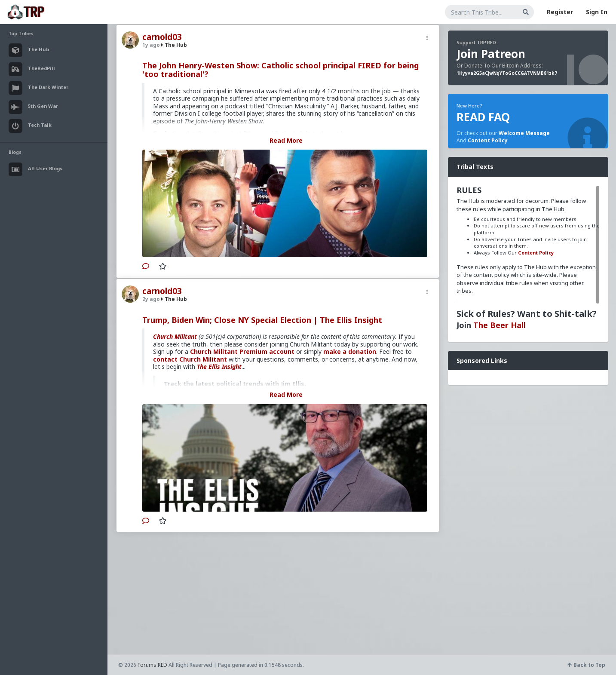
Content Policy (488, 140)
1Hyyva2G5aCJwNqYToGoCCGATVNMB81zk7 (507, 73)
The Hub (174, 45)
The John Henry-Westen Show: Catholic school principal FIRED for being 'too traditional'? (280, 70)
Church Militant (175, 336)
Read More (286, 140)
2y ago (151, 299)
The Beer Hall (500, 325)
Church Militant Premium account (242, 351)
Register (560, 12)
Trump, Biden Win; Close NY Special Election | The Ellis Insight (262, 320)
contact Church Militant (190, 359)
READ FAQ (483, 117)
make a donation (350, 351)
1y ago (151, 45)
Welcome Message (524, 133)
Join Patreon (491, 54)
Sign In (597, 12)
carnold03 (162, 37)
